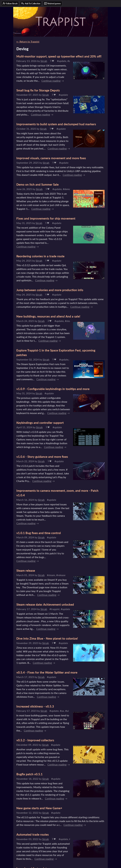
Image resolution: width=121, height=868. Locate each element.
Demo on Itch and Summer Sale (37, 184)
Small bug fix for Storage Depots (38, 90)
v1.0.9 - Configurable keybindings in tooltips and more (53, 389)
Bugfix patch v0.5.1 (29, 774)
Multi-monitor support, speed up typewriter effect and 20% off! (59, 56)
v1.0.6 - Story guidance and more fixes (42, 457)
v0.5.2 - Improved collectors (35, 740)
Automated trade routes (33, 834)
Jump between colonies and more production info (50, 290)
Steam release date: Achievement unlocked (45, 604)
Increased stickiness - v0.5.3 (35, 706)
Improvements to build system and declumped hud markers (56, 124)
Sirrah (44, 61)
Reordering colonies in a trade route (40, 256)
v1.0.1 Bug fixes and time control (39, 533)
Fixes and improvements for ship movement (46, 218)
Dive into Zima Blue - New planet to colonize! (47, 638)
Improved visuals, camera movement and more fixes (51, 158)
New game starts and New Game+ (39, 808)
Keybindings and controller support (40, 423)
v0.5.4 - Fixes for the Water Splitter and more (47, 672)
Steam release (26, 570)
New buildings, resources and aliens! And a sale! (48, 316)
